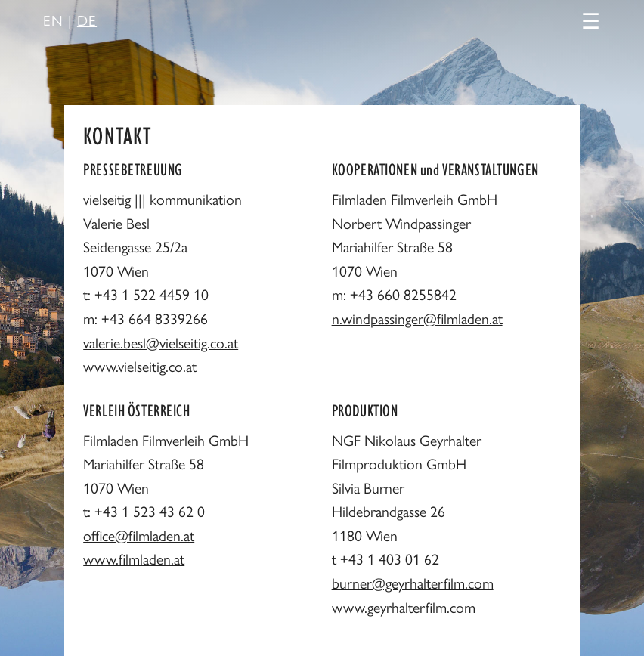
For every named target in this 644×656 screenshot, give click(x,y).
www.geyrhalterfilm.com (404, 607)
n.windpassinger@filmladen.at (417, 318)
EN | (70, 20)
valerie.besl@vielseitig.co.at (161, 342)
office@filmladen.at (139, 535)
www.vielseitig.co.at (140, 366)
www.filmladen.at (134, 559)
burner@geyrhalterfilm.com (413, 583)
